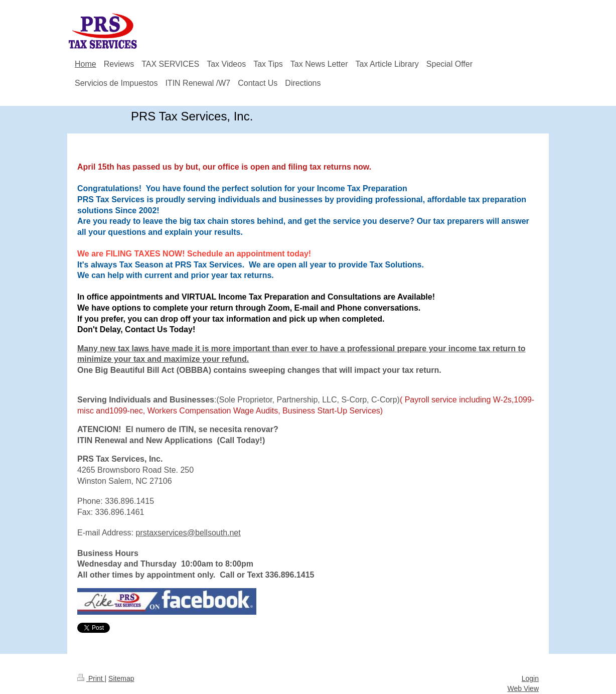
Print (91, 678)
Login (530, 678)
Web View (523, 688)
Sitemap (121, 678)
